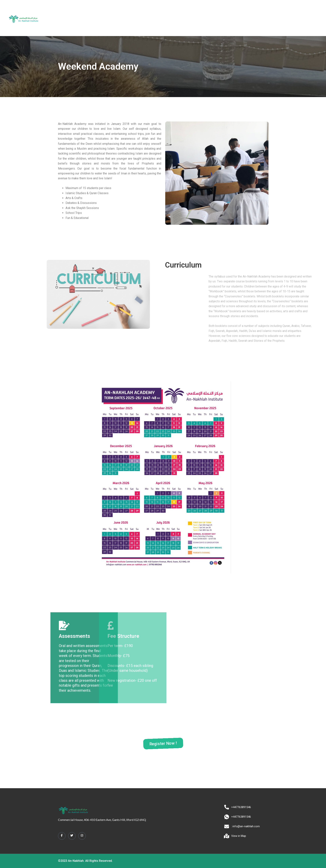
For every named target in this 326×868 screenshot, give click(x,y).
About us (122, 18)
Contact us (219, 18)
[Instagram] (82, 836)
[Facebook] (62, 836)
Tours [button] (200, 18)
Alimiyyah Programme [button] (172, 18)
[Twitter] (72, 836)
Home (106, 18)
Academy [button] (141, 18)
